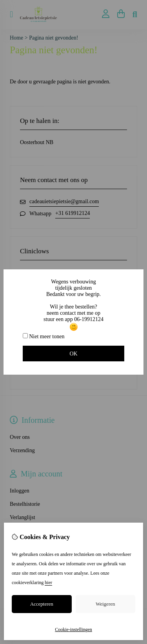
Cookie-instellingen (73, 630)
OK (73, 354)
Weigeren (105, 604)
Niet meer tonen (44, 336)
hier (48, 583)
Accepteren (42, 604)
